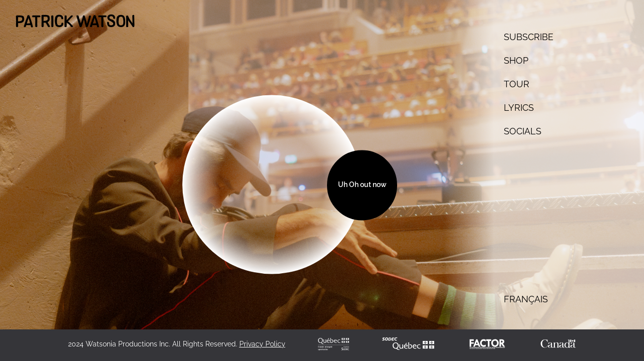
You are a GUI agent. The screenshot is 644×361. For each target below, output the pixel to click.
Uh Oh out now (362, 185)
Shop (516, 60)
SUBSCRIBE (529, 37)
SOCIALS (523, 131)
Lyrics (519, 108)
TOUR (517, 84)
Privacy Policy (262, 344)
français (526, 299)
